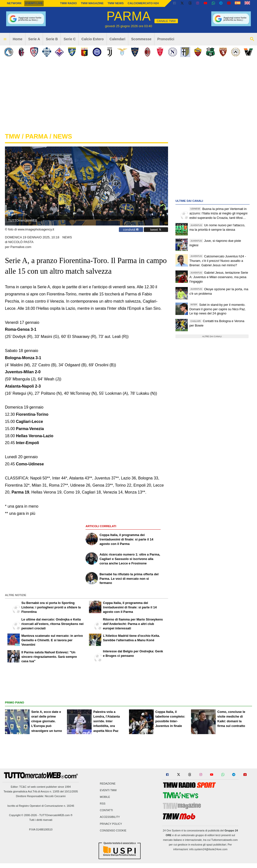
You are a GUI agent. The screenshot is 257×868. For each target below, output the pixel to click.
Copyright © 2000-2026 (23, 815)
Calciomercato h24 (143, 3)
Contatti (106, 810)
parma (36, 136)
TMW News (116, 3)
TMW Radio (68, 3)
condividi (131, 230)
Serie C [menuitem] (70, 39)
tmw (12, 136)
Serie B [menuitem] (52, 39)
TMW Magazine (92, 3)
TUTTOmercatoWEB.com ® (56, 815)
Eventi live (34, 3)
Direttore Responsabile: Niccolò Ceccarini (41, 796)
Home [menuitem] (17, 39)
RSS (103, 804)
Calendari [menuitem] (117, 39)
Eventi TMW (108, 790)
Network (14, 3)
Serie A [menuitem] (34, 39)
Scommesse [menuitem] (141, 39)
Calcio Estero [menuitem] (93, 39)
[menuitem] (5, 39)
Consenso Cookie (113, 830)
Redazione (108, 784)
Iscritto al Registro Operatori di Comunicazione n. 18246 (41, 806)
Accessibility (110, 817)
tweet (156, 230)
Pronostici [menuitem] (166, 39)
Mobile (105, 797)
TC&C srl (25, 787)
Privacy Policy (111, 824)
